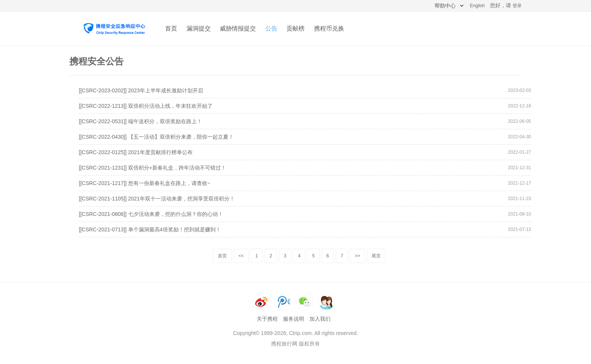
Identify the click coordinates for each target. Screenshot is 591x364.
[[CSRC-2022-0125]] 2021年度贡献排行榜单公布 (136, 152)
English (477, 6)
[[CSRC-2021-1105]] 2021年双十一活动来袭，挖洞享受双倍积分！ (157, 199)
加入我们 (320, 319)
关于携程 (267, 319)
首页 (171, 28)
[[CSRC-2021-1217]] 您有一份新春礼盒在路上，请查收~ (145, 183)
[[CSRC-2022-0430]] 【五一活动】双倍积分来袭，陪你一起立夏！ (156, 137)
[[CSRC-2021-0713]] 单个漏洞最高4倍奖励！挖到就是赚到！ (150, 229)
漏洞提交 (199, 28)
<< (241, 256)
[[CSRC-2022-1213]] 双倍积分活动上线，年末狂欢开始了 (146, 106)
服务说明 (294, 319)
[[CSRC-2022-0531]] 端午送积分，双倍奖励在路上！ (140, 121)
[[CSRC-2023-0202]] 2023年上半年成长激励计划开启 (141, 90)
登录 (517, 6)
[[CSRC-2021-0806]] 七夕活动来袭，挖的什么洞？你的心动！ (151, 214)
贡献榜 (295, 28)
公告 (271, 28)
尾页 (376, 256)
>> (357, 256)
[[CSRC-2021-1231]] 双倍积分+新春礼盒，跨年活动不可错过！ (152, 168)
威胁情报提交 (238, 28)
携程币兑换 (329, 28)
